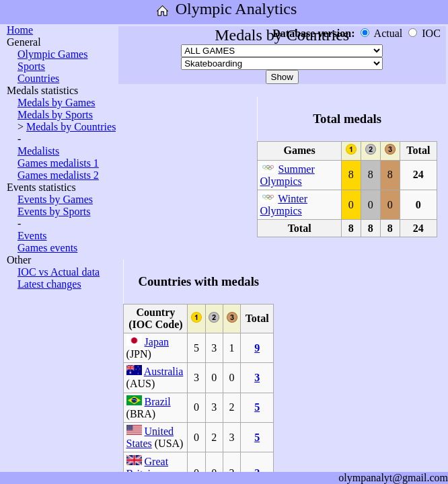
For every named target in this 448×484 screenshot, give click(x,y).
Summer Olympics (288, 175)
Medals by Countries (71, 127)
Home (20, 30)
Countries (38, 78)
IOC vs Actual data (59, 272)
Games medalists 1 (58, 163)
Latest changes (49, 284)
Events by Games (55, 199)
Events (32, 236)
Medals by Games (57, 103)
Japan (157, 342)
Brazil (158, 402)
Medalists (38, 151)
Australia (164, 371)
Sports (31, 66)
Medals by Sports (55, 115)
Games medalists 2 (58, 175)
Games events (47, 248)
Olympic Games (52, 54)
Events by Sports (54, 211)
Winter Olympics (284, 205)
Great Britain (148, 468)
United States (150, 437)
